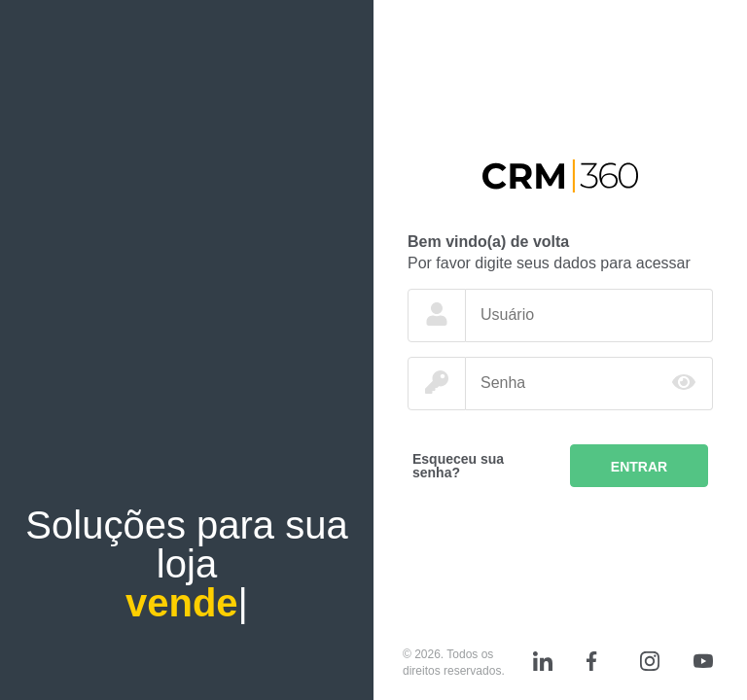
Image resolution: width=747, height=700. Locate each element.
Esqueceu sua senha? (458, 466)
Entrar (639, 467)
